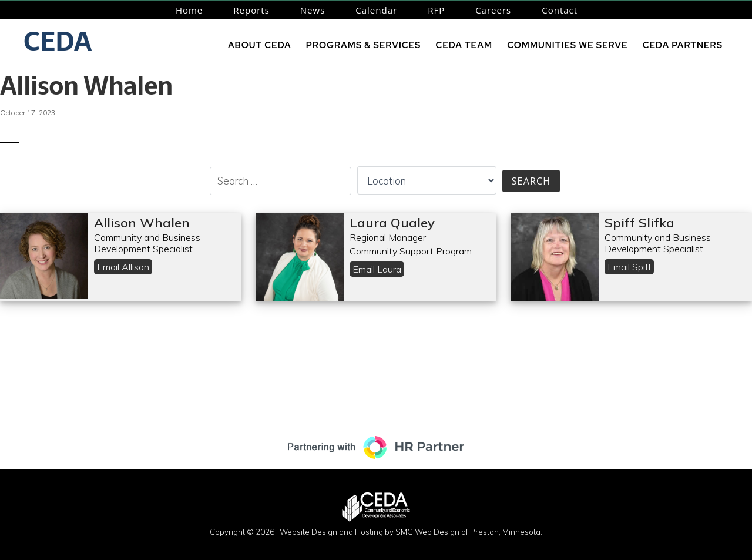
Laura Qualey (392, 223)
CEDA (58, 41)
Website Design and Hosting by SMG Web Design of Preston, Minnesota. (411, 532)
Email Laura (377, 269)
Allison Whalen (86, 86)
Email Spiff (629, 267)
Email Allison (123, 267)
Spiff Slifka (639, 223)
